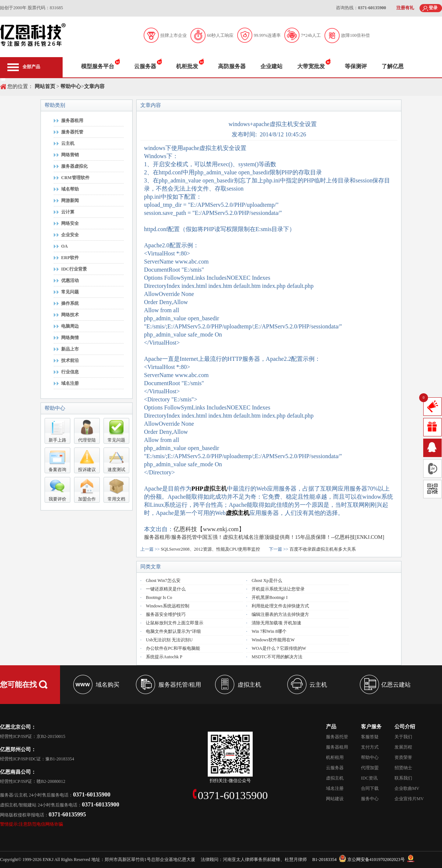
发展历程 (403, 747)
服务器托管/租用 (180, 685)
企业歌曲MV (407, 788)
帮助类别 (55, 105)
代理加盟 (370, 768)
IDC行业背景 (74, 269)
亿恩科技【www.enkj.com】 (209, 529)
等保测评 (356, 66)
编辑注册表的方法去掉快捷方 (280, 614)
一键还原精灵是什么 (166, 589)
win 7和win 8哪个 (269, 631)
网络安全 (70, 223)
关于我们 (403, 737)
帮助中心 (70, 86)
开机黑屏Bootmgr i (270, 597)
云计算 (68, 212)
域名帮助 (70, 189)
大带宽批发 (311, 66)
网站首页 (45, 86)
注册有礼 (405, 8)
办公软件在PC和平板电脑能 (173, 648)
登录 (433, 8)
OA (64, 246)
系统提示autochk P (164, 657)
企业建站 (271, 66)
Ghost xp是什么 (267, 581)
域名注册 (70, 383)
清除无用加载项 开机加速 (276, 623)
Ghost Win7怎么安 (163, 581)
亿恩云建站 (396, 685)
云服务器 (145, 66)
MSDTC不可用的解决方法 (277, 657)
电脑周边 (70, 326)
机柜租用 (335, 757)
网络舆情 (70, 338)
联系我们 (403, 778)
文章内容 (94, 86)
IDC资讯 (369, 778)
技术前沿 (70, 360)
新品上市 (70, 349)
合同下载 (370, 788)
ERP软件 (70, 258)
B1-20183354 (325, 860)
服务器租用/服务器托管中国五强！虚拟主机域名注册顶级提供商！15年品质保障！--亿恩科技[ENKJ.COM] (264, 537)
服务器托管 (72, 132)
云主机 (68, 143)
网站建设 (335, 799)
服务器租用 (72, 121)
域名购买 (108, 685)
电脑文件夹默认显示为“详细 (173, 631)
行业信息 (70, 372)
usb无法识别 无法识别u (169, 640)
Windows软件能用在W (273, 640)
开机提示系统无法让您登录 (278, 589)
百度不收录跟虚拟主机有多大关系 (323, 549)
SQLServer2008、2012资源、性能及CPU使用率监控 (211, 549)
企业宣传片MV (409, 799)
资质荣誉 (403, 757)
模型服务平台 (98, 66)
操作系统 (70, 303)
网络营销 (70, 155)
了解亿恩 (393, 66)
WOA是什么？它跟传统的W (279, 648)
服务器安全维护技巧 (166, 614)
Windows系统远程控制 (168, 606)
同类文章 (151, 567)
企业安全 (70, 235)
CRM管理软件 (75, 178)
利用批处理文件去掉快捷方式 (280, 606)
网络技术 (70, 315)
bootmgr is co (159, 597)
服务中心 (370, 799)
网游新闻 (70, 201)
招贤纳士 (403, 768)
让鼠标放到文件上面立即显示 (175, 623)
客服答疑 (370, 737)
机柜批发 (187, 66)
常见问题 (70, 292)
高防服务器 (232, 66)
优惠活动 (70, 280)
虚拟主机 (215, 489)
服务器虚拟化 (74, 166)
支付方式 (370, 747)
